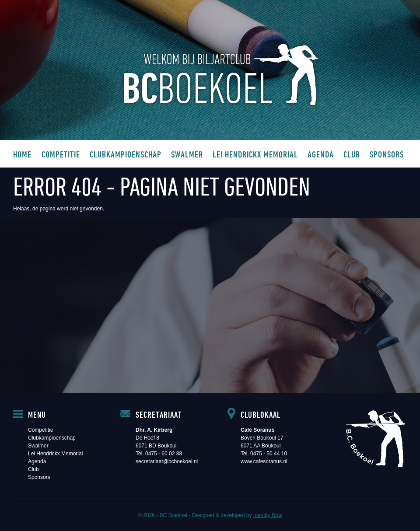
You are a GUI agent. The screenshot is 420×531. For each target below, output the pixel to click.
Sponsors (387, 154)
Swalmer (187, 154)
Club (352, 154)
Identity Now (268, 515)
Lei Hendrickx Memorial (255, 154)
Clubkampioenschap (126, 154)
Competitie (61, 154)
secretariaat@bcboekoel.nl (167, 461)
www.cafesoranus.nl (264, 461)
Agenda (321, 154)
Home (22, 154)
